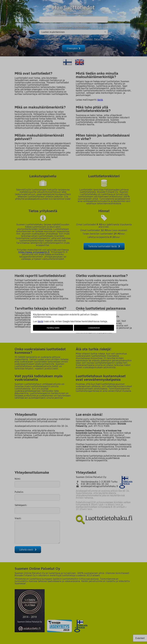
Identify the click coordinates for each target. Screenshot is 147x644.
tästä (40, 321)
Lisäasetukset (94, 328)
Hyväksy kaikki (53, 328)
